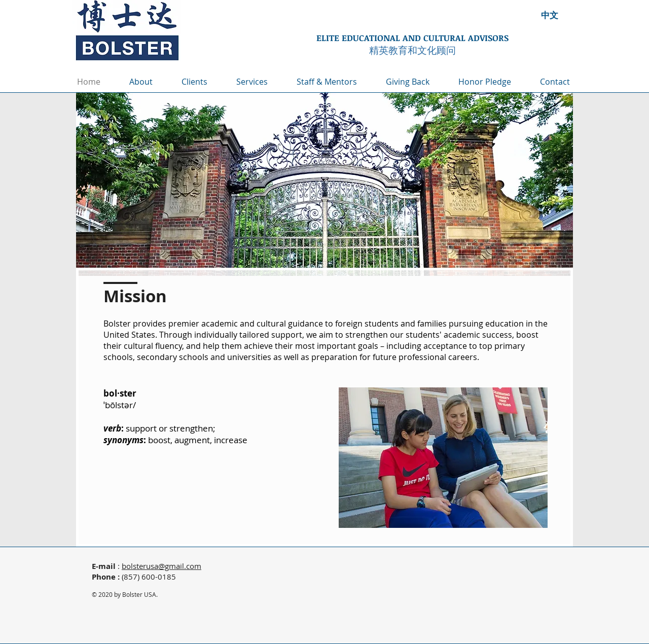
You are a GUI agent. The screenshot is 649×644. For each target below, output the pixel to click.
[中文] (550, 15)
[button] (259, 82)
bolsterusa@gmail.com (161, 566)
